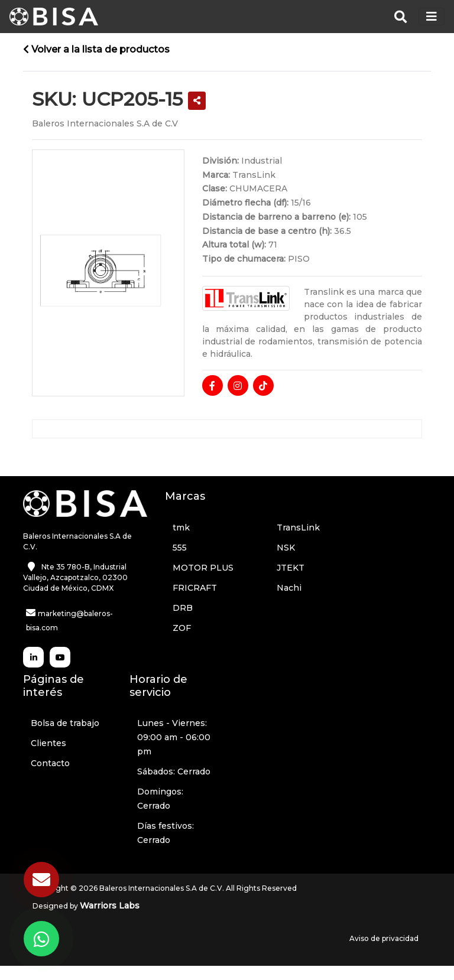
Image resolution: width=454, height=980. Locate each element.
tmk (181, 528)
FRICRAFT (195, 588)
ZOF (182, 628)
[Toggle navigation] (432, 17)
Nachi (289, 588)
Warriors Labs (110, 906)
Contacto (50, 763)
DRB (183, 608)
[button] (197, 101)
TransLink (298, 528)
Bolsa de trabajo (65, 723)
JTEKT (291, 568)
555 (180, 548)
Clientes (48, 743)
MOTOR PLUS (203, 568)
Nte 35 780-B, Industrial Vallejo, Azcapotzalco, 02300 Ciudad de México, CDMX (75, 577)
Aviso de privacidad (384, 938)
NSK (286, 548)
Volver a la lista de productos (96, 49)
